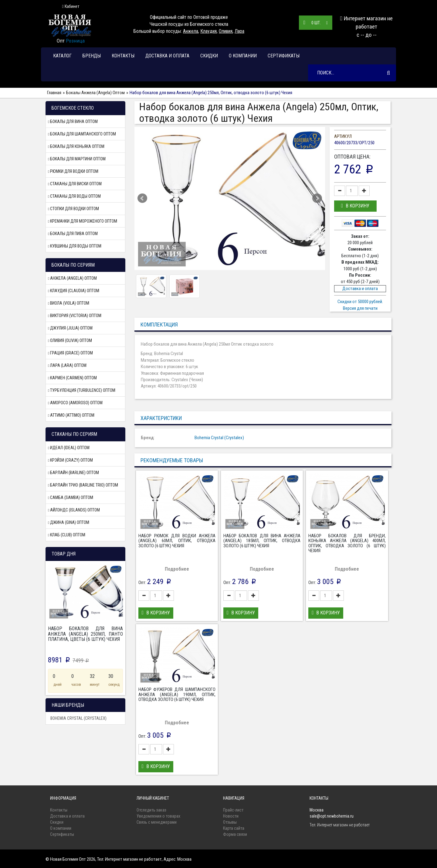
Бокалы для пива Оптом (73, 234)
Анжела (191, 31)
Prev (142, 198)
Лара (239, 31)
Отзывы (230, 822)
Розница (75, 41)
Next (317, 198)
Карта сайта (234, 828)
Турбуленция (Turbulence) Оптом (82, 390)
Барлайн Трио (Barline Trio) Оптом (83, 485)
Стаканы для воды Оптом (74, 196)
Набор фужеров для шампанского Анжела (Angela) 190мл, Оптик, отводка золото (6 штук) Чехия (177, 694)
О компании (243, 56)
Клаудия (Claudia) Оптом (74, 291)
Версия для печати (360, 308)
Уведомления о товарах (158, 816)
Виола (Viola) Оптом (69, 303)
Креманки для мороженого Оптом (83, 221)
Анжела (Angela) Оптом (72, 278)
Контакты (123, 56)
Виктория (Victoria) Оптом (75, 316)
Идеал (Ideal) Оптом (69, 448)
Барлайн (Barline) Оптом (73, 473)
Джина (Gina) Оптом (69, 522)
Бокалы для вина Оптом (73, 121)
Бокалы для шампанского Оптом (82, 134)
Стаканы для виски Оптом (75, 184)
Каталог (62, 56)
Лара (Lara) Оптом (67, 365)
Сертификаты (284, 56)
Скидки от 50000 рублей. (360, 302)
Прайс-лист (233, 810)
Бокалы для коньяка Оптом (76, 146)
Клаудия (208, 31)
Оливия (226, 31)
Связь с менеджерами (157, 822)
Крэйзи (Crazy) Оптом (70, 460)
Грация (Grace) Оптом (70, 353)
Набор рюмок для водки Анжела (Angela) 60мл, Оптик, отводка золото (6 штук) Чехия (177, 541)
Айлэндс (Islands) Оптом (74, 510)
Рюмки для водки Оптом (73, 171)
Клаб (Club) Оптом (67, 535)
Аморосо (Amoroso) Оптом (75, 403)
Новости (231, 816)
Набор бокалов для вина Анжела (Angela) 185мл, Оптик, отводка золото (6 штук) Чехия (262, 541)
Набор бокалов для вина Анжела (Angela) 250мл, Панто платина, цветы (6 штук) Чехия (85, 634)
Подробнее (177, 569)
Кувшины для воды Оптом (75, 246)
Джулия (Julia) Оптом (70, 328)
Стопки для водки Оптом (73, 209)
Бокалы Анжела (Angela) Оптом (95, 93)
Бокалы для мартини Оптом (77, 159)
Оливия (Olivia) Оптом (70, 340)
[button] (355, 206)
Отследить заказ (151, 810)
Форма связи (235, 834)
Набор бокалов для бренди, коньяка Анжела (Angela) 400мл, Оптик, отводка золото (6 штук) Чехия (347, 543)
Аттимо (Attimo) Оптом (71, 415)
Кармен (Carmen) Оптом (72, 378)
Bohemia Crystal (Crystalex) (78, 718)
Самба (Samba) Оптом (71, 497)
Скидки (209, 56)
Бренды (92, 56)
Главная (54, 93)
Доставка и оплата (167, 56)
